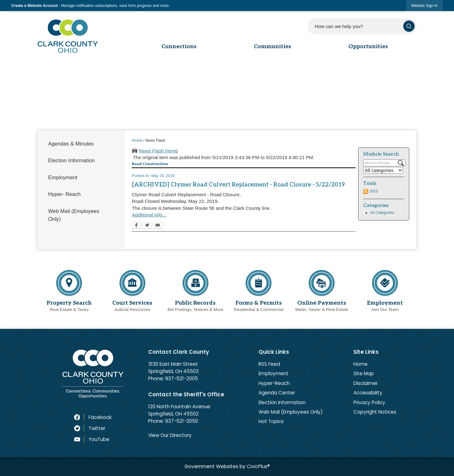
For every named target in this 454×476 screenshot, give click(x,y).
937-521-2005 (182, 379)
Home (137, 141)
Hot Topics (271, 421)
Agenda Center (277, 393)
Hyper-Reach (274, 383)
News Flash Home (158, 151)
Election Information (72, 161)
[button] (409, 26)
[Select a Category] (383, 170)
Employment (63, 178)
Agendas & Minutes (71, 144)
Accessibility (368, 393)
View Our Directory (170, 435)
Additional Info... (149, 215)
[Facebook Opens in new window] (136, 226)
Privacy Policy (369, 402)
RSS (374, 191)
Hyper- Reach (64, 194)
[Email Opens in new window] (158, 226)
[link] (424, 6)
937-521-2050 (182, 421)
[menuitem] (81, 144)
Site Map (364, 373)
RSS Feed (269, 364)
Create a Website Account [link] (35, 6)
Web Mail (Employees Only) (74, 215)
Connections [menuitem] (179, 46)
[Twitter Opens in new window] (147, 226)
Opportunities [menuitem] (368, 46)
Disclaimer (366, 383)
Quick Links (274, 352)
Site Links (366, 352)
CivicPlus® (258, 466)
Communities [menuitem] (272, 46)
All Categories (382, 213)
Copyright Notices (375, 412)
